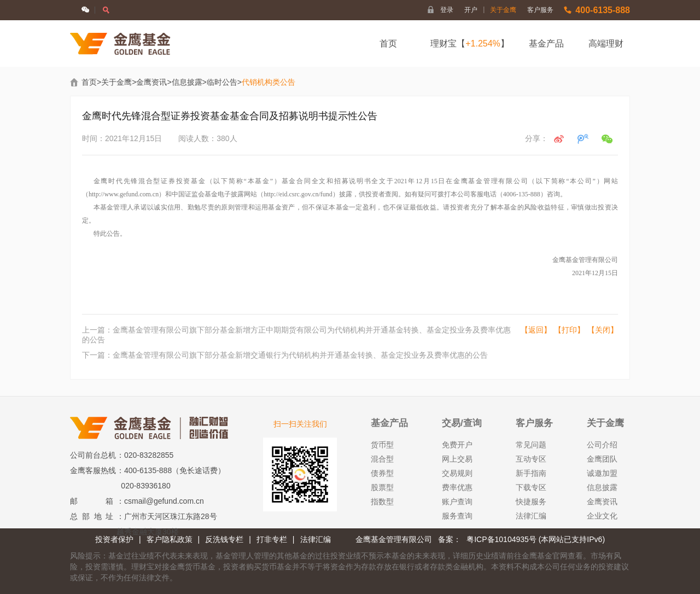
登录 (447, 10)
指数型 (382, 502)
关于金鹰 (503, 10)
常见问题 (531, 445)
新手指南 (531, 473)
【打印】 (569, 330)
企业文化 (602, 516)
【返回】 (536, 330)
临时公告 (222, 82)
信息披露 (187, 82)
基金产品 (546, 43)
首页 (388, 43)
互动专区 (531, 459)
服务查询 (457, 516)
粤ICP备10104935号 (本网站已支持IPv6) (536, 539)
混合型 (382, 459)
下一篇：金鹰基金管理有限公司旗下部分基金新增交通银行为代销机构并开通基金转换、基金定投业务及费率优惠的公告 (285, 355)
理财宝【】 (470, 43)
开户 (474, 10)
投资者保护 (114, 539)
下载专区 (531, 487)
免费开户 (457, 445)
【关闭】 (603, 330)
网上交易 (457, 459)
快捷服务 (531, 502)
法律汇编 (531, 516)
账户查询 (457, 502)
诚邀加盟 (602, 473)
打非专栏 (272, 539)
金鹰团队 (602, 459)
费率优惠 (457, 487)
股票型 (382, 487)
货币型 (382, 445)
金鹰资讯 (151, 82)
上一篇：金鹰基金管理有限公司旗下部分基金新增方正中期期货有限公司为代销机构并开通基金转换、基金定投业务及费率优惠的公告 (296, 335)
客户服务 (540, 10)
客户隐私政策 (170, 539)
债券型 (382, 473)
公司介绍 (602, 445)
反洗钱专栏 (224, 539)
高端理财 (606, 43)
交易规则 (457, 473)
